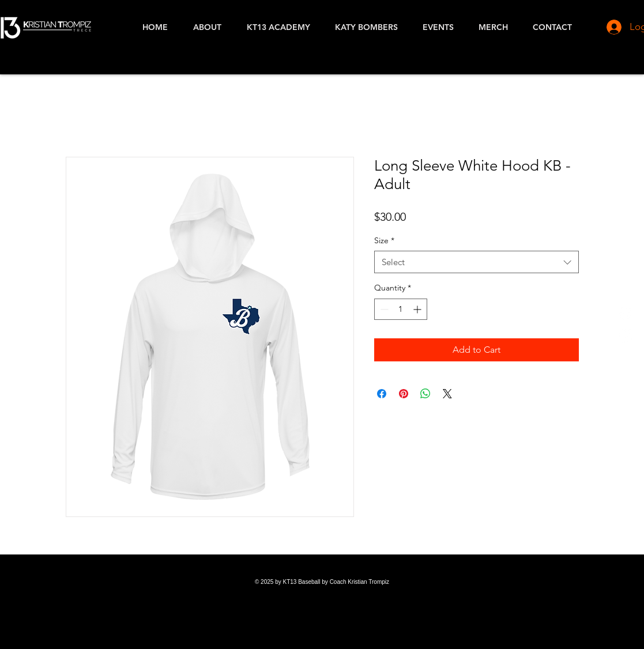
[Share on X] (447, 394)
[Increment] (418, 309)
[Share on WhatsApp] (425, 394)
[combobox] (477, 262)
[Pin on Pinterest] (404, 394)
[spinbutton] (401, 309)
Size (384, 240)
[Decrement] (383, 309)
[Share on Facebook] (382, 394)
